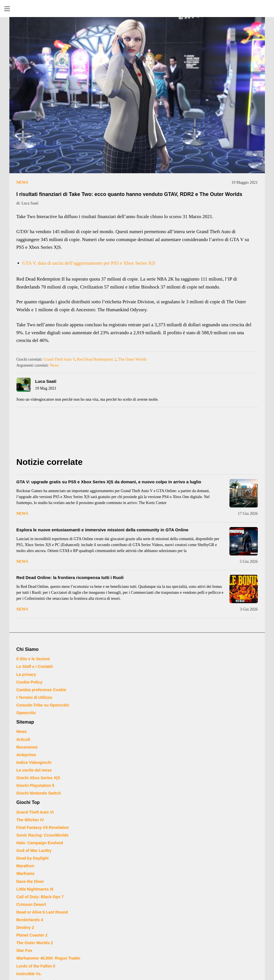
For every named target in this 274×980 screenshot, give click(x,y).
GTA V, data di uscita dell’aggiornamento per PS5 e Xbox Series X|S (89, 263)
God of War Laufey (34, 851)
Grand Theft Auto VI (35, 812)
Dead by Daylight (33, 858)
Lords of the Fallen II (36, 966)
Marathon (25, 866)
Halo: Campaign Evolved (40, 843)
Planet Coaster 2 (32, 935)
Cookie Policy (30, 682)
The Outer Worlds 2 (35, 943)
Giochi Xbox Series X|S (38, 778)
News (22, 182)
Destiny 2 (25, 927)
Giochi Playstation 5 (35, 785)
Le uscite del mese (34, 770)
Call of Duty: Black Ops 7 (40, 897)
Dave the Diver (30, 881)
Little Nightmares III (35, 889)
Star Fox (24, 950)
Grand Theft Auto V (59, 359)
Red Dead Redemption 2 (97, 359)
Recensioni (27, 747)
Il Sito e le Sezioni (33, 659)
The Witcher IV (30, 820)
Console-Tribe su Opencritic (43, 705)
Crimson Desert (31, 904)
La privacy (26, 674)
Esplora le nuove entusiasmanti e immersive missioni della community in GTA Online (103, 530)
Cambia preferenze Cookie (41, 690)
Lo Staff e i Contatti (35, 666)
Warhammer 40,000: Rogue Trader (49, 958)
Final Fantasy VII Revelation (43, 828)
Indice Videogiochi (34, 762)
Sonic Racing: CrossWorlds (43, 835)
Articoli (23, 739)
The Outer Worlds (132, 359)
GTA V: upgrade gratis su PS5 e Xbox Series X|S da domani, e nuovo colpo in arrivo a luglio (109, 482)
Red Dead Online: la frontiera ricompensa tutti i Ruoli (70, 577)
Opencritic (26, 713)
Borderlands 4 (30, 920)
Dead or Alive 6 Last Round (42, 912)
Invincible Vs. (29, 974)
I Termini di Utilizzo (34, 697)
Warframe (26, 874)
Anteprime (26, 755)
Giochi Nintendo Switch (39, 793)
